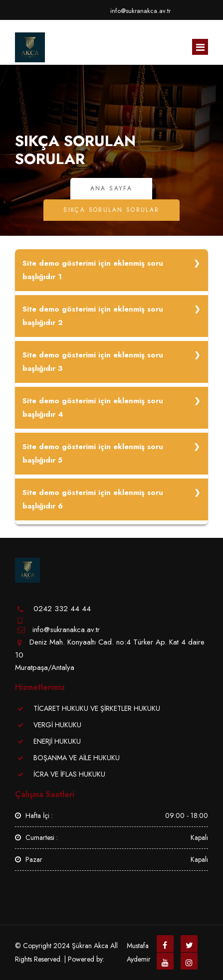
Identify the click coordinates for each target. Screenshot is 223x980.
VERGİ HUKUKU (57, 725)
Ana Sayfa (111, 188)
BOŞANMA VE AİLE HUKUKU (77, 758)
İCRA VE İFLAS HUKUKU (69, 774)
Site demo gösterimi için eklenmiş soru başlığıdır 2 (93, 316)
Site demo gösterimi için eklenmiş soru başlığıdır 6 (93, 499)
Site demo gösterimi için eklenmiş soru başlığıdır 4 (93, 408)
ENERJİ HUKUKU (57, 741)
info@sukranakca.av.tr (140, 11)
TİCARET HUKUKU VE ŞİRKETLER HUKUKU (97, 708)
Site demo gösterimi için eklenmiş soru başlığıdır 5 (93, 453)
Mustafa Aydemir (139, 952)
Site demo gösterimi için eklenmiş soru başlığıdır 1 (93, 270)
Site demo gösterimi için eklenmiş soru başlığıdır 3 (93, 362)
